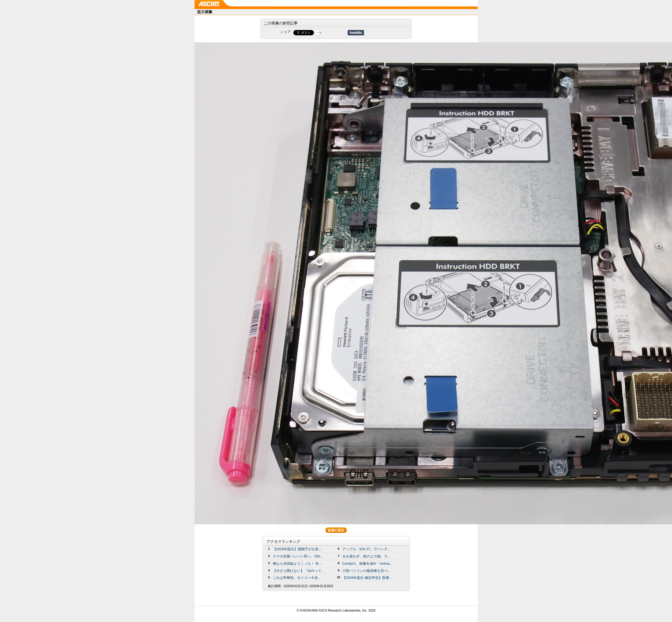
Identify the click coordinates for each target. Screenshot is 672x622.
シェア (285, 32)
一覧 (319, 33)
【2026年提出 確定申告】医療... (367, 578)
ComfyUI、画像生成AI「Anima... (367, 563)
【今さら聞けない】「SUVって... (299, 571)
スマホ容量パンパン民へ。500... (298, 556)
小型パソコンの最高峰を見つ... (366, 571)
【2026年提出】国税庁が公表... (297, 549)
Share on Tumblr (356, 33)
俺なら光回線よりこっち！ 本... (297, 563)
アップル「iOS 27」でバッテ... (366, 549)
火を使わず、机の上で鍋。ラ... (366, 556)
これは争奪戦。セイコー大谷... (297, 578)
